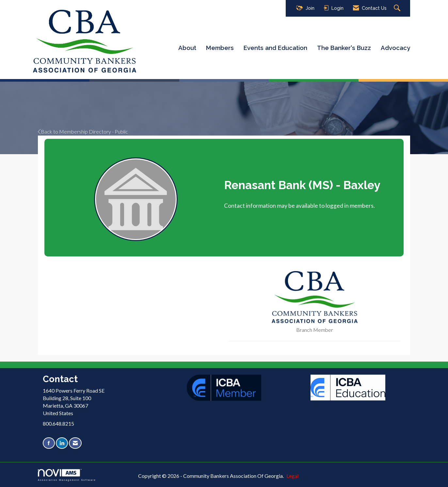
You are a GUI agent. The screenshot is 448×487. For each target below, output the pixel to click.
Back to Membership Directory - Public (83, 131)
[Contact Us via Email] (75, 443)
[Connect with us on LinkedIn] (62, 443)
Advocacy (395, 48)
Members (220, 48)
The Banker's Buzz (344, 48)
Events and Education (275, 48)
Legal (292, 476)
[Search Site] (398, 8)
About (187, 48)
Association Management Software (67, 475)
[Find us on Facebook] (49, 443)
